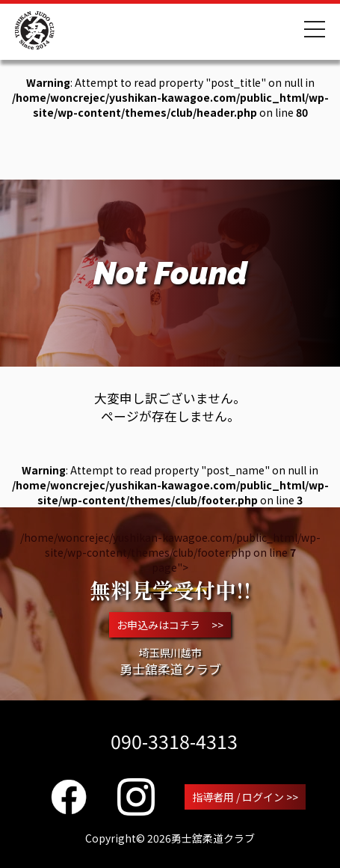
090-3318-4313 (174, 741)
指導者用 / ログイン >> (245, 797)
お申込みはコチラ (170, 625)
